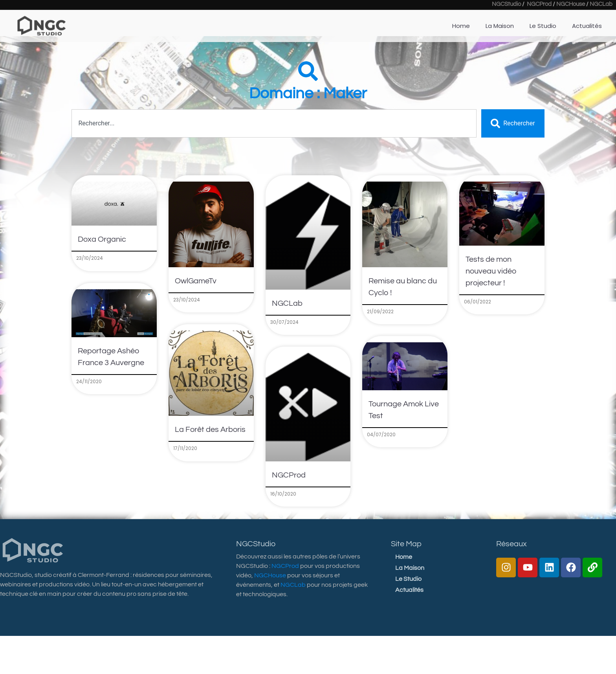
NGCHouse (270, 575)
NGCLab (287, 303)
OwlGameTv (196, 281)
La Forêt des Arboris (210, 430)
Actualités (409, 590)
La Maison (410, 568)
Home (404, 557)
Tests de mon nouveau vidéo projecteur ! (491, 271)
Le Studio (408, 579)
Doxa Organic (102, 239)
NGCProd (289, 475)
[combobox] (274, 123)
